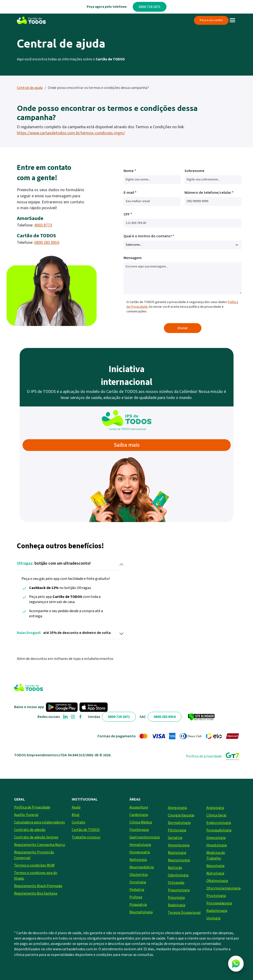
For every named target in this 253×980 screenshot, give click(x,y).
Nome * (130, 171)
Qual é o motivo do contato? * (149, 236)
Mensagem (133, 258)
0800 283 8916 (47, 243)
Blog (76, 815)
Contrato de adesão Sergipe (36, 837)
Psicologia (176, 898)
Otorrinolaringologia (223, 888)
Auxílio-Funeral (26, 815)
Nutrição (175, 868)
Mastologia (177, 853)
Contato (79, 822)
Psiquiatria (138, 905)
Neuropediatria (142, 867)
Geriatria (175, 838)
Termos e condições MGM (34, 865)
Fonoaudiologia (219, 830)
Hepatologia (217, 845)
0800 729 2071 (150, 7)
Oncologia (138, 882)
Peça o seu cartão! (211, 20)
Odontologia (178, 875)
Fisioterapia (139, 830)
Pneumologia (179, 890)
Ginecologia (216, 838)
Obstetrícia (139, 875)
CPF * (128, 214)
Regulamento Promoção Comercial (34, 855)
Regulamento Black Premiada (38, 886)
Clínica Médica (141, 822)
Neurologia (215, 866)
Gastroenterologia (145, 837)
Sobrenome (194, 171)
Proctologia (216, 896)
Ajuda (76, 807)
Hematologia (140, 845)
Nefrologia (138, 860)
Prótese (136, 897)
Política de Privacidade (32, 807)
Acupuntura (139, 807)
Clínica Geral (216, 815)
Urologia (213, 918)
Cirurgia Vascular (181, 815)
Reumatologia (141, 912)
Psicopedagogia (219, 903)
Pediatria (137, 890)
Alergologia (177, 808)
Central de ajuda (30, 88)
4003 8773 (43, 225)
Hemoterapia (179, 845)
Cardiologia (139, 815)
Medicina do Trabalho (216, 856)
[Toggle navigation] (232, 20)
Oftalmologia (217, 881)
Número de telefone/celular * (209, 193)
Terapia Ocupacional (184, 913)
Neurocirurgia (179, 860)
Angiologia (215, 808)
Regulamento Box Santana (36, 893)
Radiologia (177, 905)
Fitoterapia (177, 830)
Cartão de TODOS (86, 830)
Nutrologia (215, 873)
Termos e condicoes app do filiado (36, 876)
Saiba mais (127, 445)
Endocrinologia (219, 823)
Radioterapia (217, 911)
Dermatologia (179, 823)
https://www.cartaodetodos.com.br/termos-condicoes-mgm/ (71, 133)
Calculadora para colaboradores (40, 822)
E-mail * (130, 193)
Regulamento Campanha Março (40, 845)
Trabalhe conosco (86, 837)
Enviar (183, 328)
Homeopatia (140, 852)
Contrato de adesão (30, 830)
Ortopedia (176, 883)
